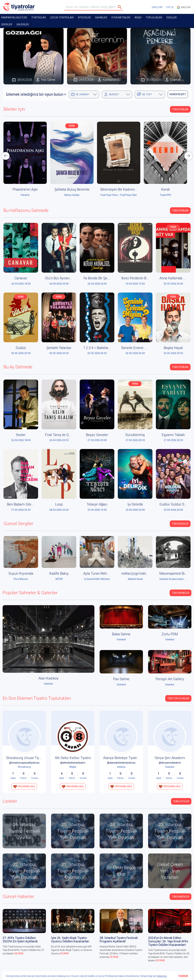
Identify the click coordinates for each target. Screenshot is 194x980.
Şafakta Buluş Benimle (72, 189)
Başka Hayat (173, 348)
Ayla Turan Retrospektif (101, 573)
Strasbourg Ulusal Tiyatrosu (28, 758)
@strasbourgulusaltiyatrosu (24, 763)
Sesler (21, 435)
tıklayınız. (162, 976)
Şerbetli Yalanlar (59, 348)
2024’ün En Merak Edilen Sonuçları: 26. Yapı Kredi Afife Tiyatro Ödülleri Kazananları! (168, 941)
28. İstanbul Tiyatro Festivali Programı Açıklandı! (119, 940)
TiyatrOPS (166, 195)
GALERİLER (23, 24)
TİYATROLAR (39, 18)
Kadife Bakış (59, 573)
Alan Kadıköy (48, 678)
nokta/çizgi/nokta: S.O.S (139, 573)
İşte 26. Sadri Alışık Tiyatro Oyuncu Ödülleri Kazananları (70, 940)
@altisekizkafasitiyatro (73, 763)
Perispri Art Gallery (170, 679)
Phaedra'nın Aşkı (25, 189)
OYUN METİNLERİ (121, 18)
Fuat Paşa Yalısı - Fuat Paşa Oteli (119, 195)
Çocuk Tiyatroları (62, 18)
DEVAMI (19, 953)
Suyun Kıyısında (21, 573)
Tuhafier (25, 195)
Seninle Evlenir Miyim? (138, 348)
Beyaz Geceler (97, 435)
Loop (59, 504)
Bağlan (184, 7)
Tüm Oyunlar (180, 109)
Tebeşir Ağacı (97, 504)
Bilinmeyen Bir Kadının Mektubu (125, 189)
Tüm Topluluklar (178, 698)
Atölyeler (84, 18)
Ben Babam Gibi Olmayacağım (30, 504)
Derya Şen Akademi (170, 758)
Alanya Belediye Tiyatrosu (123, 758)
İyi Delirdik (135, 504)
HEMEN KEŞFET (178, 94)
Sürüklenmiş (135, 435)
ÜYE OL (170, 7)
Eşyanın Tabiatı (173, 435)
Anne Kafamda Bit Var (176, 278)
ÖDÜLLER (172, 18)
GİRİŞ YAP (157, 7)
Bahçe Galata (72, 195)
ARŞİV (138, 18)
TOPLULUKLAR (154, 18)
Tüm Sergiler (180, 524)
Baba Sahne (121, 634)
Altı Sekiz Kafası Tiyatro (73, 758)
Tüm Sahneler (180, 593)
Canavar (21, 278)
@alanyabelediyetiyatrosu (121, 763)
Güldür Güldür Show (175, 504)
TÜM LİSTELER (181, 801)
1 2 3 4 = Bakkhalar (98, 348)
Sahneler (101, 18)
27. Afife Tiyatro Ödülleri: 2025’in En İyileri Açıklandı (20, 940)
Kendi (165, 189)
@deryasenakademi (170, 763)
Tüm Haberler (180, 897)
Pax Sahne (121, 679)
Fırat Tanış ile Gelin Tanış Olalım (70, 435)
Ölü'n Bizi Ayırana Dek (62, 278)
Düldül (21, 348)
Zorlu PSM (170, 634)
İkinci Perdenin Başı (136, 278)
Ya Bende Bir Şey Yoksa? (102, 278)
